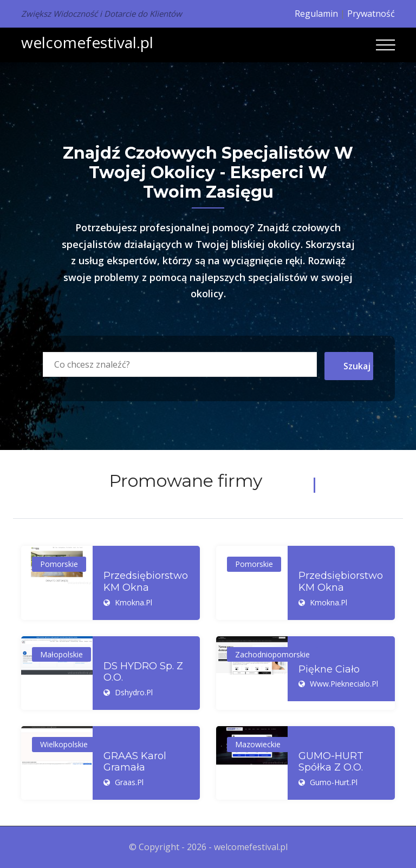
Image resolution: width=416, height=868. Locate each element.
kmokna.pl (134, 602)
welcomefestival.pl (87, 42)
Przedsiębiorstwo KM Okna (146, 582)
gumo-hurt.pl (334, 782)
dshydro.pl (134, 692)
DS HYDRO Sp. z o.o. (143, 672)
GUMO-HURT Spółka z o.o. (331, 762)
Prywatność (371, 14)
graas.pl (129, 782)
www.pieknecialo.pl (344, 684)
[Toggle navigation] (385, 45)
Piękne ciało (329, 670)
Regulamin (316, 14)
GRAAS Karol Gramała (135, 762)
